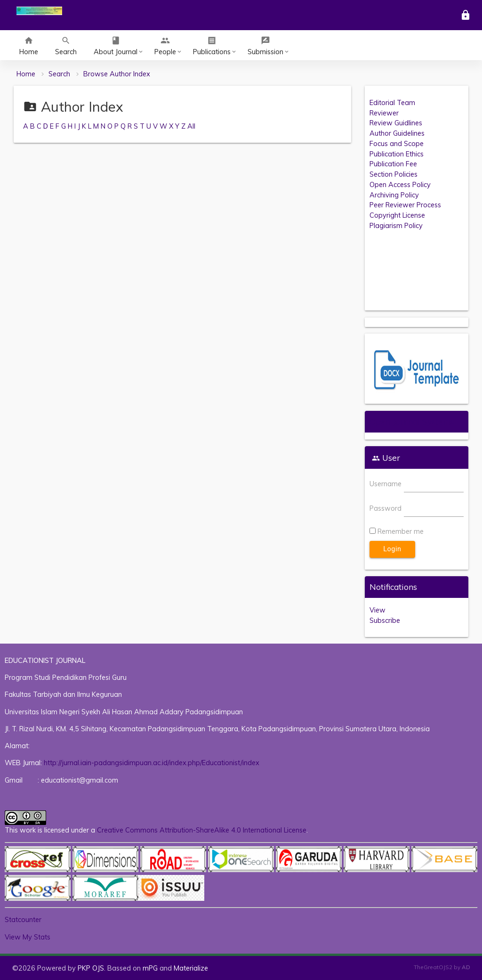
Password (386, 508)
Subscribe (385, 620)
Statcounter (23, 919)
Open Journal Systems (412, 421)
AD (466, 967)
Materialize (191, 968)
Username (386, 484)
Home (26, 74)
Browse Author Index (117, 74)
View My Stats (28, 937)
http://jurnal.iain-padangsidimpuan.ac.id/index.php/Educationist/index (152, 763)
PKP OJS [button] (91, 968)
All (191, 126)
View (378, 610)
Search (59, 74)
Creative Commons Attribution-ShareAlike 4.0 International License (202, 830)
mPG (150, 968)
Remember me (401, 531)
